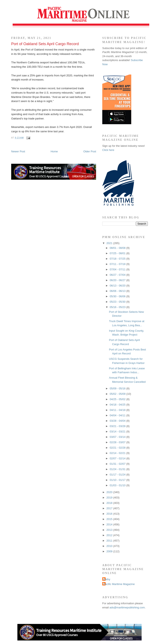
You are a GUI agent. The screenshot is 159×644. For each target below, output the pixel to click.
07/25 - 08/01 (118, 253)
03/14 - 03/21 (118, 432)
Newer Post (18, 151)
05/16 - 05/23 (118, 307)
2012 (110, 535)
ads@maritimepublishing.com (127, 607)
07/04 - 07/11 (118, 269)
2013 (110, 530)
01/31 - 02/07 (118, 464)
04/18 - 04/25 (118, 405)
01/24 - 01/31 (118, 469)
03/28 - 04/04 (118, 421)
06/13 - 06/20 (118, 286)
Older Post (90, 151)
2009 (110, 551)
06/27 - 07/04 (118, 275)
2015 (110, 519)
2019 (110, 498)
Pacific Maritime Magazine (119, 584)
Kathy (107, 579)
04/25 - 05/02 (118, 399)
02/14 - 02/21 (118, 453)
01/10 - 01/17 (118, 480)
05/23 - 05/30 (118, 302)
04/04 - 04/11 (118, 415)
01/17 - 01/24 (118, 475)
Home (54, 151)
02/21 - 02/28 (118, 448)
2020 (110, 492)
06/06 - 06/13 (118, 291)
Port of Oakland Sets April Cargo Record (45, 44)
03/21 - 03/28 (118, 426)
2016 (110, 514)
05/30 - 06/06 (118, 296)
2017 (110, 508)
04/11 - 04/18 (118, 410)
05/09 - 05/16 (118, 388)
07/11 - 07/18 (118, 264)
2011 (110, 541)
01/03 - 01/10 (118, 485)
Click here (108, 150)
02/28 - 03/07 (118, 442)
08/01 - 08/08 (118, 248)
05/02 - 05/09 (118, 394)
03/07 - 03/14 (118, 437)
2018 (110, 503)
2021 (110, 243)
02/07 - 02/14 (118, 458)
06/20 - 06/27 (118, 280)
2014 (110, 524)
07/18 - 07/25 (118, 259)
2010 (110, 546)
